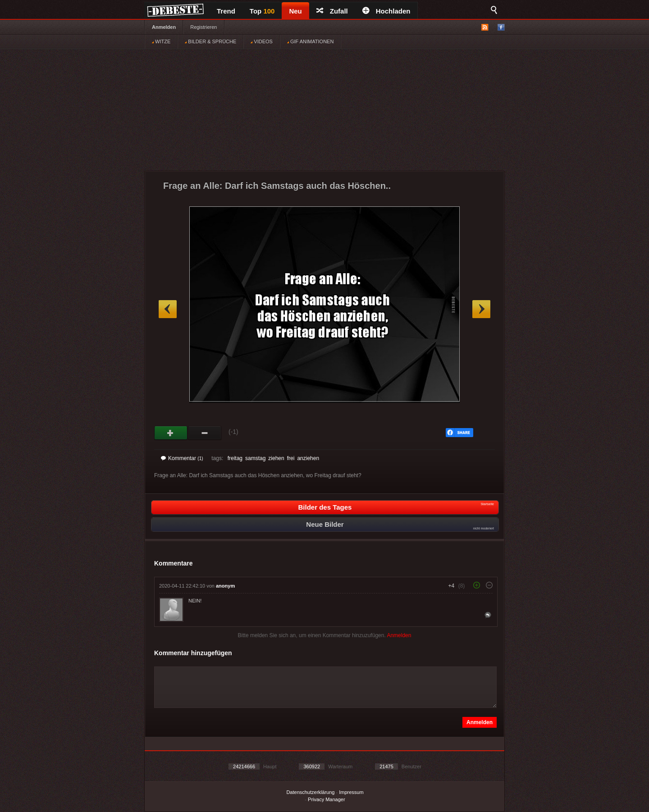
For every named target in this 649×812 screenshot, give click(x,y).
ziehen (276, 458)
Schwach (205, 433)
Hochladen (386, 11)
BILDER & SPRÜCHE (210, 41)
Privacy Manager (327, 799)
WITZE (161, 41)
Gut (171, 433)
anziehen (308, 458)
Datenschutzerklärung (310, 792)
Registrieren (203, 27)
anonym (225, 586)
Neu (295, 11)
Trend (226, 11)
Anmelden (164, 27)
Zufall (332, 11)
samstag (255, 458)
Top (262, 11)
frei (291, 458)
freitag (235, 458)
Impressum (351, 792)
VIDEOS (262, 41)
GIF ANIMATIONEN (310, 41)
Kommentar (182, 458)
